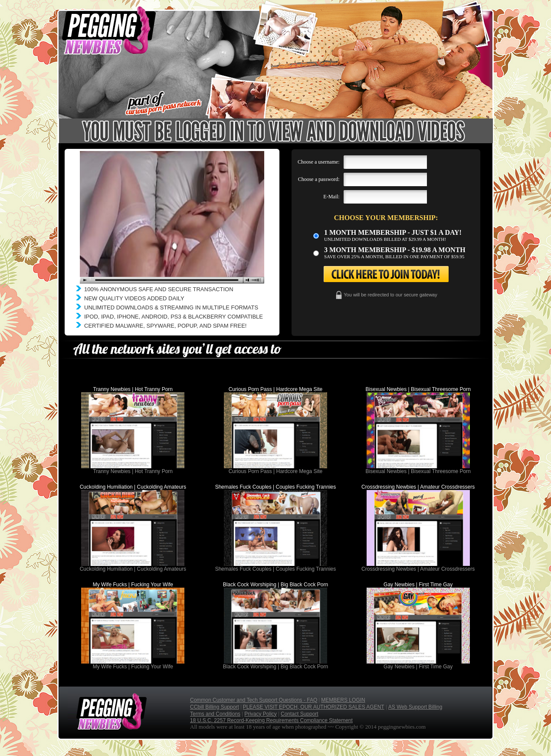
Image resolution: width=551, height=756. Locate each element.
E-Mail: (331, 197)
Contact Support (300, 714)
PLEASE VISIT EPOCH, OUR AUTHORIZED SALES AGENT (314, 707)
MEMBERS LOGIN (343, 700)
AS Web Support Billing (415, 707)
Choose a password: (319, 179)
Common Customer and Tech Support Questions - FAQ (254, 700)
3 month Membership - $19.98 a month (395, 250)
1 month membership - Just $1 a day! (393, 232)
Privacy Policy (261, 714)
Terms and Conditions (215, 714)
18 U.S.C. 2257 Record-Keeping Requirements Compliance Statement (271, 720)
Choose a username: (319, 162)
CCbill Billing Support (215, 707)
